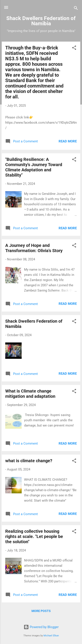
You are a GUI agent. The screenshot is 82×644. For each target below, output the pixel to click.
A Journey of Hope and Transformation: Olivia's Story (34, 248)
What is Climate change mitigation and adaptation (30, 394)
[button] (74, 48)
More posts (41, 611)
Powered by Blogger (41, 627)
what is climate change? (29, 461)
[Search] (76, 9)
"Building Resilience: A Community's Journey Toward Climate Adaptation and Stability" (34, 167)
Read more (68, 141)
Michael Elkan (51, 636)
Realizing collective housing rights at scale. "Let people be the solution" (34, 536)
